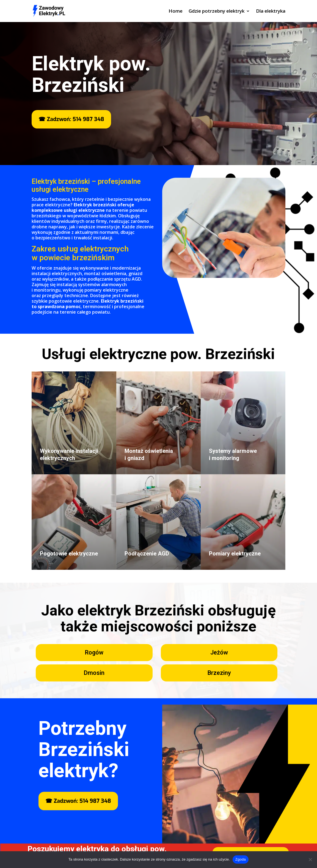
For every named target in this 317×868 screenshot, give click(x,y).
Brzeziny (219, 673)
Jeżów (219, 653)
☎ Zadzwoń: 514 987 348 (71, 119)
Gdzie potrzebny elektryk (217, 12)
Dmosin (94, 673)
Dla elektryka (271, 12)
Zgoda (241, 859)
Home (176, 12)
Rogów (94, 653)
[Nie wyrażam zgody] (310, 859)
